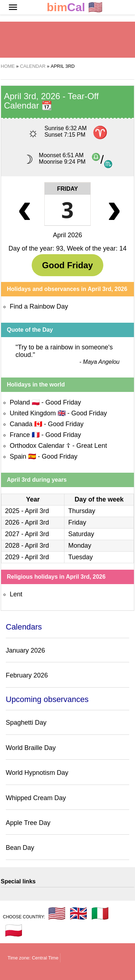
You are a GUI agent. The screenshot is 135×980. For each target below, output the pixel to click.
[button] (13, 7)
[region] (68, 40)
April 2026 (67, 235)
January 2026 (25, 650)
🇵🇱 (14, 930)
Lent (16, 594)
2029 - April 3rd (27, 557)
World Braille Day (31, 748)
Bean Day (20, 848)
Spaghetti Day (26, 723)
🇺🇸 (75, 7)
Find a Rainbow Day (39, 306)
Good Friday (67, 265)
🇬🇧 (78, 913)
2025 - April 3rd (27, 511)
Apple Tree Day (28, 823)
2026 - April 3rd (27, 522)
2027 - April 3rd (27, 534)
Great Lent (92, 446)
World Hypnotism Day (37, 773)
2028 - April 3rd (27, 546)
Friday (67, 189)
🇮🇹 (100, 913)
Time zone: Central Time (33, 958)
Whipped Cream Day (36, 798)
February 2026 (27, 675)
